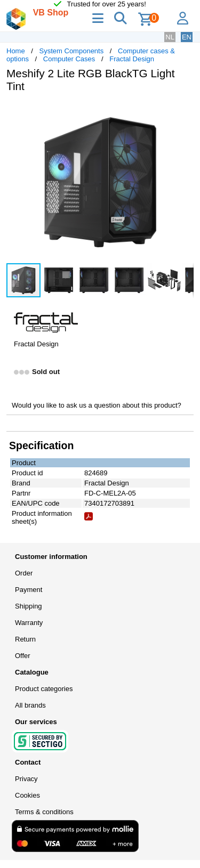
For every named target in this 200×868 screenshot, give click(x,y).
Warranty (29, 623)
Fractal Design (132, 59)
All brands (30, 705)
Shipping (29, 606)
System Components (72, 51)
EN (187, 37)
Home (16, 51)
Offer (23, 656)
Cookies (27, 795)
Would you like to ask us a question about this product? (97, 405)
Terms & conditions (44, 812)
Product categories (44, 689)
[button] (184, 112)
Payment (29, 590)
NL (170, 37)
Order (24, 573)
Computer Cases (69, 59)
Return (25, 639)
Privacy (26, 779)
